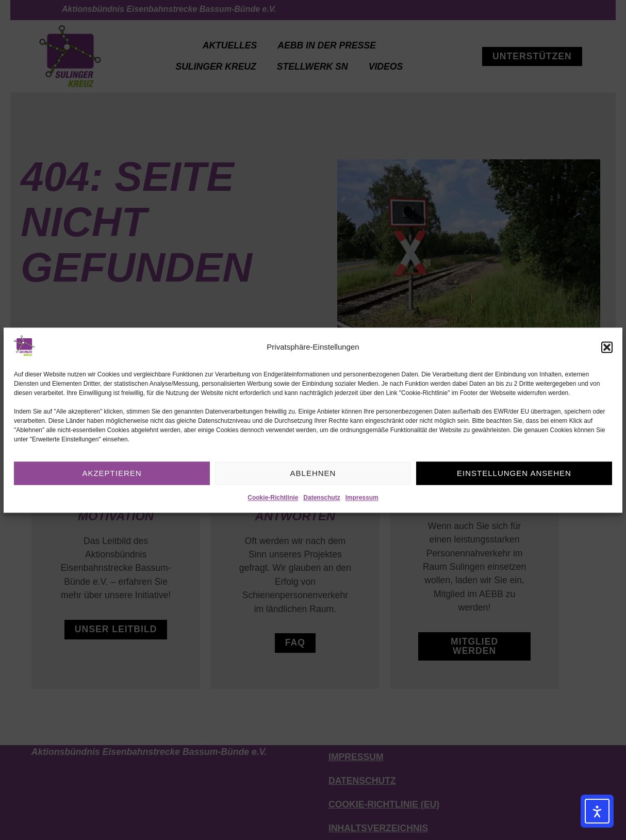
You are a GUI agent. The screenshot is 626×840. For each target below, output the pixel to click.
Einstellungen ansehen (514, 473)
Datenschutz (322, 498)
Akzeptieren (112, 473)
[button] (607, 348)
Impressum (362, 498)
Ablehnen (313, 473)
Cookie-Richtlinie (273, 498)
